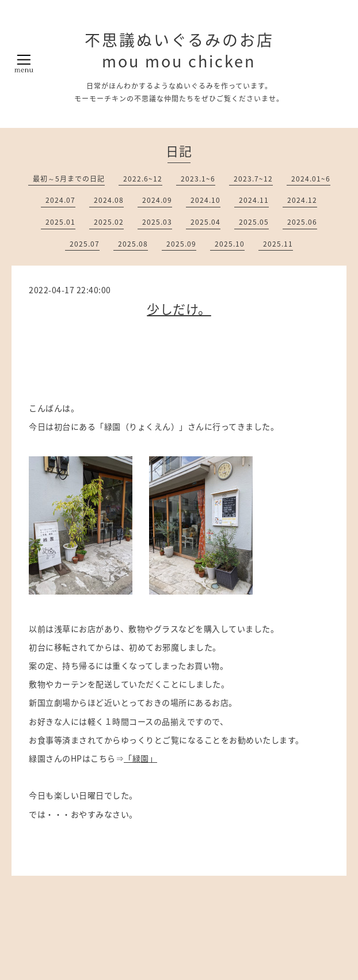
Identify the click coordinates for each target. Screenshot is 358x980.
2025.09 (181, 244)
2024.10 (205, 200)
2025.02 (109, 222)
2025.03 (157, 222)
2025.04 (205, 222)
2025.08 (133, 244)
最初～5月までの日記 (69, 179)
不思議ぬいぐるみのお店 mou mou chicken (179, 50)
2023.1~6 (198, 179)
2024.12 (302, 200)
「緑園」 (140, 758)
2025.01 (60, 222)
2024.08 (109, 200)
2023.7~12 (253, 179)
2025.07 (85, 244)
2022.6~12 (143, 179)
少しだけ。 (179, 309)
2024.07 (60, 200)
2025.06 (302, 222)
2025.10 (230, 244)
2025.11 (278, 244)
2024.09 (157, 200)
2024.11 (254, 200)
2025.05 (254, 222)
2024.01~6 (311, 179)
